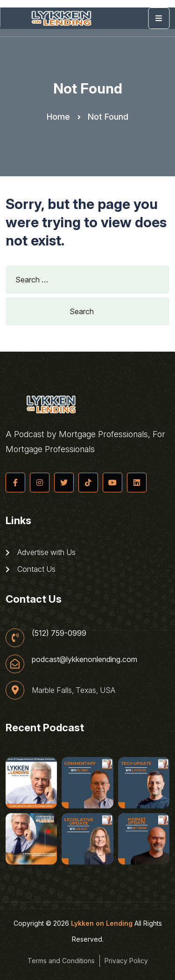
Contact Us (31, 569)
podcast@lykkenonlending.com (84, 659)
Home (58, 117)
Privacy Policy (126, 961)
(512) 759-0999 (59, 633)
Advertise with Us (41, 552)
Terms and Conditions (61, 961)
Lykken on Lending (102, 923)
